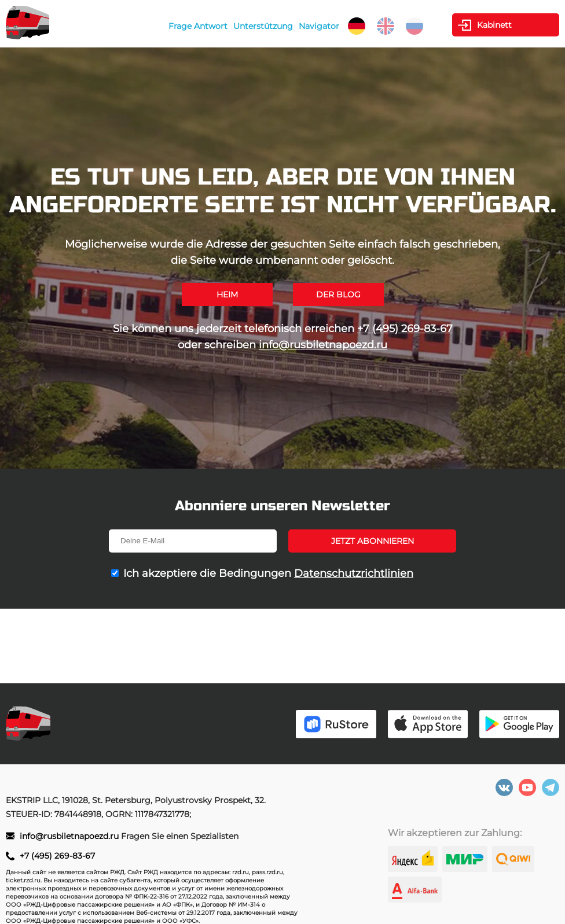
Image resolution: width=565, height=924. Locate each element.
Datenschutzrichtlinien (354, 573)
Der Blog (338, 294)
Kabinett (494, 25)
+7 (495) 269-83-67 (405, 329)
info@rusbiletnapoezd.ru (323, 345)
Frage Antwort (198, 26)
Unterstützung (263, 26)
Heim (227, 294)
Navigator (319, 26)
